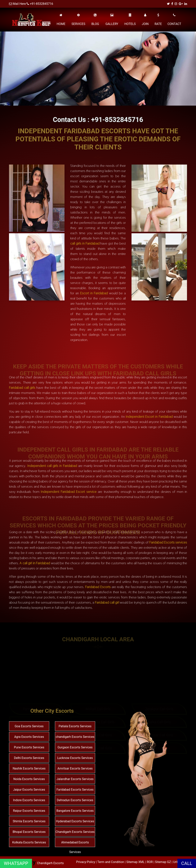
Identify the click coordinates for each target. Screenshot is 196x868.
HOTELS (130, 20)
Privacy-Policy (86, 862)
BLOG (95, 20)
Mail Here (19, 4)
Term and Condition (111, 862)
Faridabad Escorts (98, 587)
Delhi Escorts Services (29, 758)
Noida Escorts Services (29, 779)
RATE (158, 20)
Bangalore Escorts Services (75, 811)
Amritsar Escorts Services (75, 768)
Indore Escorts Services (29, 800)
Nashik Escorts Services (29, 768)
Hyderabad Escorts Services (75, 821)
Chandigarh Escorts (50, 863)
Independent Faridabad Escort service (69, 492)
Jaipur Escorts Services (29, 790)
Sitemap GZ (163, 862)
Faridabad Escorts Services (75, 790)
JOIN (145, 20)
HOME (61, 20)
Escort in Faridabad (94, 293)
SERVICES (78, 20)
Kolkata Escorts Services (29, 842)
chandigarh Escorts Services (75, 737)
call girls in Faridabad (85, 243)
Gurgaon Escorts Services (75, 747)
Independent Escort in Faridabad (149, 417)
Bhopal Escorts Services (29, 832)
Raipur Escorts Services (29, 811)
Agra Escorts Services (29, 737)
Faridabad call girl (107, 602)
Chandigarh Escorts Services (75, 832)
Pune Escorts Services (29, 747)
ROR (150, 862)
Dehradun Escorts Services (75, 800)
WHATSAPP (16, 863)
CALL (187, 863)
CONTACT (174, 20)
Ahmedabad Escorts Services (75, 847)
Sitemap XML (135, 862)
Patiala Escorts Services (75, 726)
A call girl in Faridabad (35, 563)
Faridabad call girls (22, 388)
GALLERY (112, 20)
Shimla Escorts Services (29, 821)
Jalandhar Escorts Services (75, 779)
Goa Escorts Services (29, 726)
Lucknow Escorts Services (75, 758)
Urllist (177, 862)
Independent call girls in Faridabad (52, 466)
